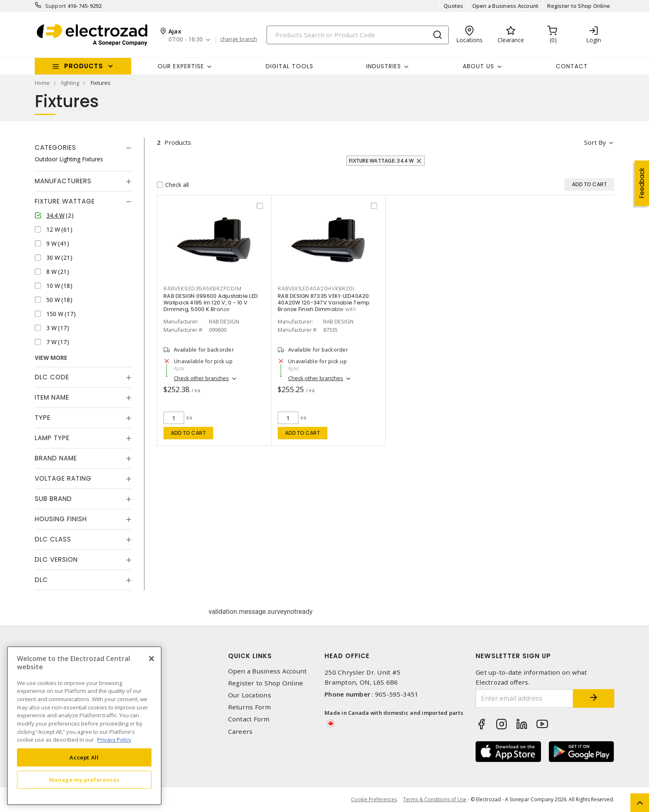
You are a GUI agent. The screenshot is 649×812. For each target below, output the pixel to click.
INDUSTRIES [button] (384, 66)
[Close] (151, 659)
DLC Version (56, 559)
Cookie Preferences (374, 800)
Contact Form (249, 719)
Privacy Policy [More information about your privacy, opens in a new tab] (114, 740)
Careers (240, 732)
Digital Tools (290, 66)
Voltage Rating (63, 478)
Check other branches (201, 378)
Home (42, 83)
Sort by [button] (595, 142)
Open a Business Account (506, 6)
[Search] (358, 35)
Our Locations (250, 695)
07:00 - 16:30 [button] (186, 40)
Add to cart (189, 433)
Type (43, 418)
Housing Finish (61, 519)
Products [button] (84, 66)
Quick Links (250, 656)
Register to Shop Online (579, 6)
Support (56, 6)
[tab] (83, 148)
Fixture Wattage (65, 201)
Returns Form (250, 707)
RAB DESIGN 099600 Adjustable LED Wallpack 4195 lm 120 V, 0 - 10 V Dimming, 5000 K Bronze (211, 303)
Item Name (52, 397)
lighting (70, 83)
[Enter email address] (524, 698)
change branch (239, 39)
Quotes (454, 6)
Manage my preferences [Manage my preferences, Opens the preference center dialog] (84, 780)
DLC (41, 580)
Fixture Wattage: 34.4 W (381, 161)
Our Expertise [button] (181, 66)
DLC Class (53, 539)
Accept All (84, 757)
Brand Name (56, 458)
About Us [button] (478, 66)
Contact (572, 66)
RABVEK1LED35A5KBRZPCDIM (202, 289)
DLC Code (52, 377)
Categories (55, 147)
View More (51, 358)
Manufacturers (63, 181)
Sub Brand (53, 499)
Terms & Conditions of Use (435, 799)
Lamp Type (52, 438)
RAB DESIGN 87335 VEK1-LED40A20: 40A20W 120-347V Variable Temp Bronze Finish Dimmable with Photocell (324, 306)
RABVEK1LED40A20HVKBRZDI (316, 289)
